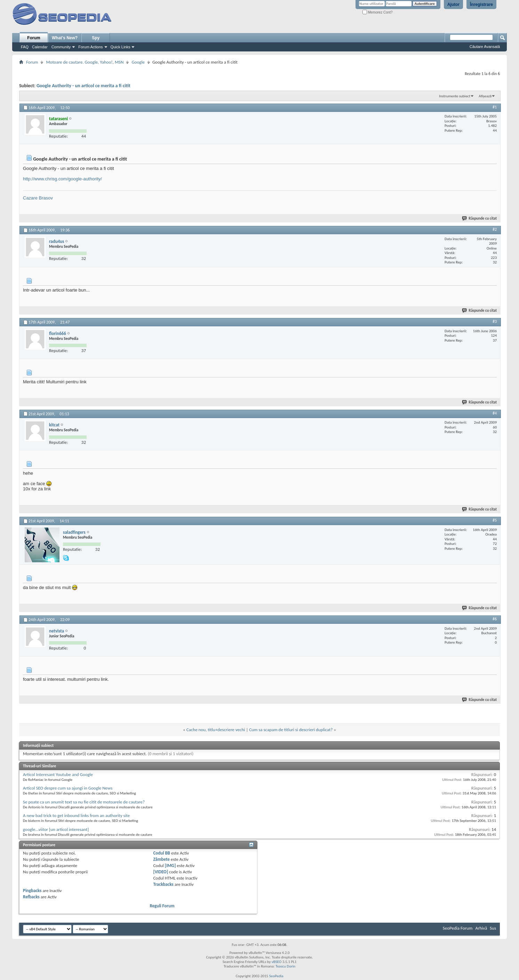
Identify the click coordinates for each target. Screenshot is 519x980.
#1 (495, 107)
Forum (34, 38)
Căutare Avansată (485, 47)
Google (138, 62)
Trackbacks (163, 884)
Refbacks (31, 897)
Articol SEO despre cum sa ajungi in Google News (68, 788)
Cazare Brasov (38, 198)
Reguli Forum (162, 906)
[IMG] (170, 865)
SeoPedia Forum (458, 928)
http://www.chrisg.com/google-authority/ (62, 179)
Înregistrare (481, 5)
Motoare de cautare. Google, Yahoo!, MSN (85, 62)
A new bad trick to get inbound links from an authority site (76, 815)
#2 (495, 229)
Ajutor (453, 5)
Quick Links (121, 47)
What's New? (65, 38)
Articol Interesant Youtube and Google (58, 774)
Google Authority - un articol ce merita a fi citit (83, 86)
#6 (495, 619)
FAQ (25, 47)
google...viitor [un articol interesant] (56, 829)
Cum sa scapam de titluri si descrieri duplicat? (291, 730)
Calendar (40, 47)
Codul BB (162, 853)
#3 (495, 321)
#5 (495, 520)
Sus (493, 928)
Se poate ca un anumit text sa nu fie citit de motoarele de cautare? (84, 802)
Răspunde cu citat (480, 218)
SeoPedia (276, 976)
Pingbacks (32, 891)
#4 (495, 413)
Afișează (485, 96)
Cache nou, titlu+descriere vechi (216, 730)
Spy (96, 38)
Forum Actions (90, 47)
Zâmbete (161, 859)
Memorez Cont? (378, 12)
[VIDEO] (161, 872)
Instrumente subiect (455, 96)
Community (61, 47)
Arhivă (481, 928)
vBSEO (277, 962)
